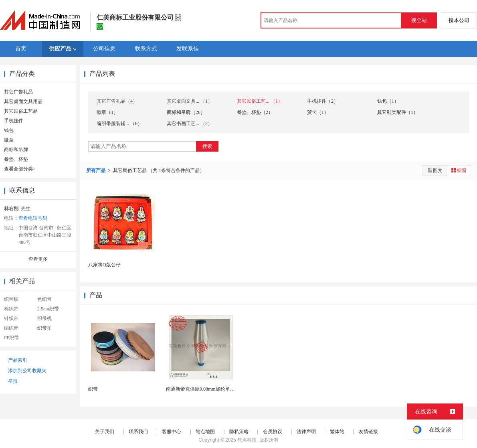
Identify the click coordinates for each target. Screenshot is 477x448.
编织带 (11, 328)
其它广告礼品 (18, 92)
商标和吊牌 (16, 150)
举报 (13, 381)
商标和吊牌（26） (186, 112)
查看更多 (38, 259)
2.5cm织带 (48, 309)
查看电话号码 (33, 218)
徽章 (9, 140)
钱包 (9, 130)
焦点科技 (247, 440)
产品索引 (18, 360)
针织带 (11, 318)
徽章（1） (107, 112)
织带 (93, 389)
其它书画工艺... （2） (190, 124)
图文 (435, 170)
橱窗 (459, 170)
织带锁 (11, 299)
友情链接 (368, 432)
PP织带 (11, 338)
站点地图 (205, 432)
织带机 (44, 318)
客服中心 (172, 432)
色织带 (44, 299)
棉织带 (11, 309)
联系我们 (138, 432)
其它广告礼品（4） (117, 101)
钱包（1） (388, 101)
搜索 (207, 146)
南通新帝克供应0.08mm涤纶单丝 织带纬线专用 (215, 389)
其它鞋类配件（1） (398, 112)
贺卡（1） (318, 112)
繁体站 (337, 432)
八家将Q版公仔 (104, 265)
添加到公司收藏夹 (27, 371)
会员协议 (273, 432)
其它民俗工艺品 (21, 111)
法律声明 (306, 432)
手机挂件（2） (323, 101)
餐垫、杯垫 (16, 159)
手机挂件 (14, 121)
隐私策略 (239, 432)
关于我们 (105, 432)
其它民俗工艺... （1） (260, 101)
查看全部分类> (20, 169)
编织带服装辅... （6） (119, 124)
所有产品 (96, 170)
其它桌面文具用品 (23, 101)
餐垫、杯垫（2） (255, 112)
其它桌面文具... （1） (190, 101)
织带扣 (44, 328)
